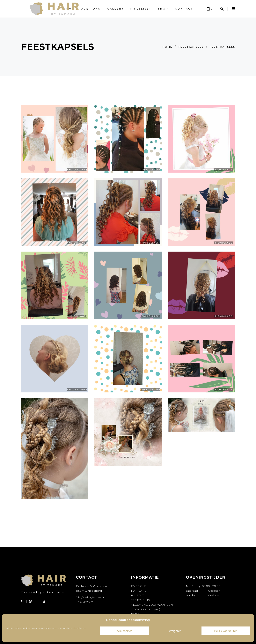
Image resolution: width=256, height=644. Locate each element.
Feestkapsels (191, 47)
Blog (135, 614)
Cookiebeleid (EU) (146, 609)
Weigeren (175, 631)
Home (168, 47)
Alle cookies (125, 631)
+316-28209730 (86, 602)
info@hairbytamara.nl (90, 597)
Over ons (139, 586)
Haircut (137, 595)
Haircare (139, 591)
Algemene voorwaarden (152, 605)
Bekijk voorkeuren (226, 631)
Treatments (140, 600)
